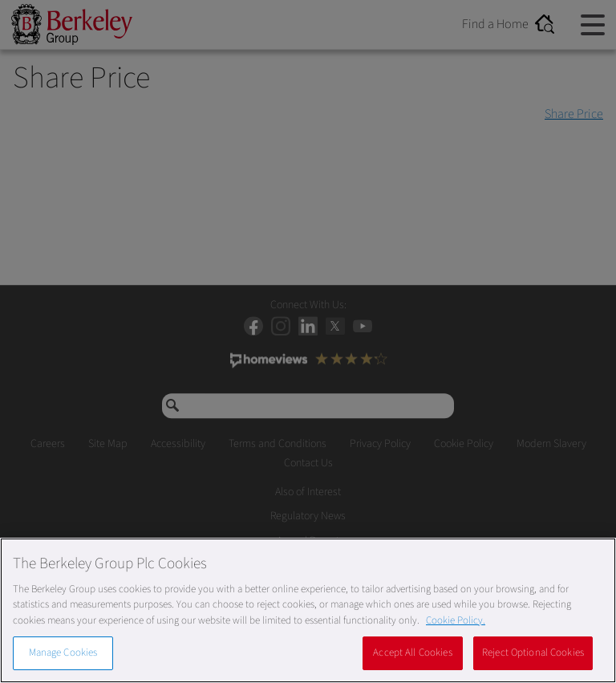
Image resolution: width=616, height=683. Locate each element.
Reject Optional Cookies (533, 653)
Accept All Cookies (412, 653)
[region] (308, 610)
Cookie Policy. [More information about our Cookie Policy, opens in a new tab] (456, 620)
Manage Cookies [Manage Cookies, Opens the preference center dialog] (63, 653)
